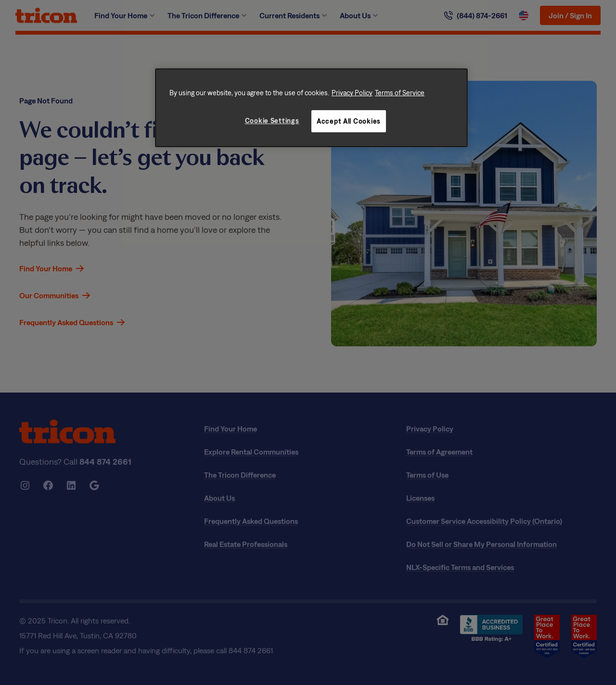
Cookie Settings (272, 121)
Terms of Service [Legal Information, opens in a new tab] (400, 93)
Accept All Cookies (349, 121)
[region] (311, 108)
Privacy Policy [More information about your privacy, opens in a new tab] (352, 93)
